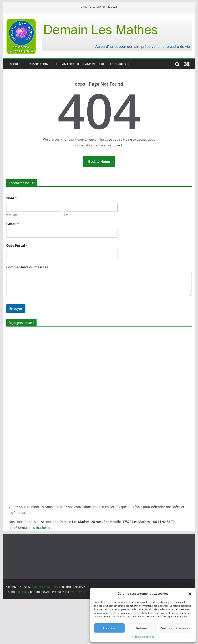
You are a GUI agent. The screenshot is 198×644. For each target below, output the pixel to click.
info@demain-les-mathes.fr (30, 528)
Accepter (109, 628)
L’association (38, 64)
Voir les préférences (175, 628)
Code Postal (17, 246)
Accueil (15, 64)
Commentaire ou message (27, 267)
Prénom (12, 214)
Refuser (142, 628)
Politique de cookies (143, 637)
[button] (190, 594)
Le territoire (120, 64)
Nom (67, 214)
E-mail (13, 224)
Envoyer (16, 309)
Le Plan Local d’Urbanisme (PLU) (79, 64)
